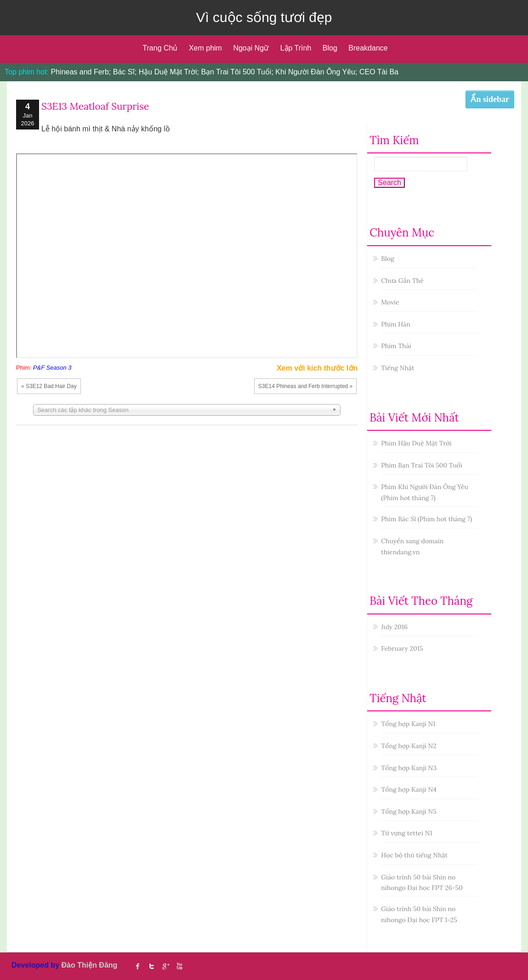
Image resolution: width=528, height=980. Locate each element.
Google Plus (165, 966)
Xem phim (205, 48)
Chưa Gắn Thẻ (402, 281)
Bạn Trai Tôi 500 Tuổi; (237, 72)
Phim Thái (396, 346)
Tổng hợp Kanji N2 (409, 746)
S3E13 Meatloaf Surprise (95, 106)
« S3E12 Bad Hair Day (49, 386)
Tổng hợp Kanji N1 (408, 724)
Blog (330, 48)
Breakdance (368, 48)
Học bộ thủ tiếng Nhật (414, 855)
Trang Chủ (160, 48)
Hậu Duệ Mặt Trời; (169, 72)
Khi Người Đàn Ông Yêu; (316, 72)
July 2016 (394, 627)
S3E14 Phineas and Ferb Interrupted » (305, 386)
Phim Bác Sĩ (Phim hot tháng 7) (426, 519)
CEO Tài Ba (379, 72)
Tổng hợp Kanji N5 (409, 811)
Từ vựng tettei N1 (406, 833)
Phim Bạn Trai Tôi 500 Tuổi (422, 465)
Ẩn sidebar (490, 99)
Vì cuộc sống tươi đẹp (264, 17)
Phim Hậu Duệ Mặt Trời (416, 443)
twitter (152, 966)
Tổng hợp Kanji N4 (409, 789)
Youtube (179, 966)
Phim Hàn (395, 324)
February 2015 (402, 648)
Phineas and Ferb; (81, 72)
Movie (390, 302)
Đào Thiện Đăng (89, 965)
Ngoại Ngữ (251, 48)
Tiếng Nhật (397, 368)
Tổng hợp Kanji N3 (409, 768)
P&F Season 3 (52, 368)
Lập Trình (296, 48)
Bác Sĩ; (125, 72)
